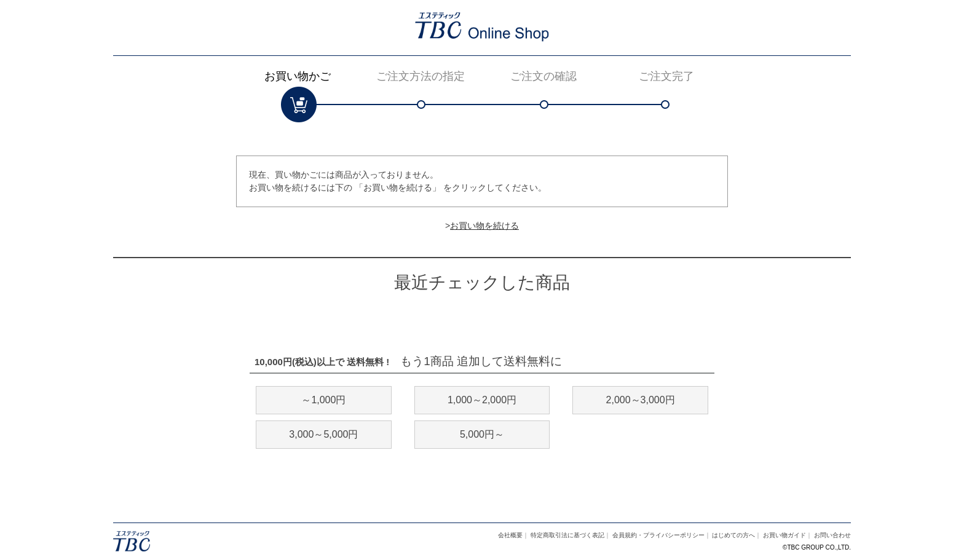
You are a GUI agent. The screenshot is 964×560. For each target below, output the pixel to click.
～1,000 (323, 400)
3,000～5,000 (323, 434)
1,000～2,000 (482, 400)
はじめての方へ (733, 535)
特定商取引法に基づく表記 (567, 535)
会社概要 (510, 535)
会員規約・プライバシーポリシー (658, 535)
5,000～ (482, 434)
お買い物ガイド (784, 535)
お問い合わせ (832, 535)
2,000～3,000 (641, 400)
